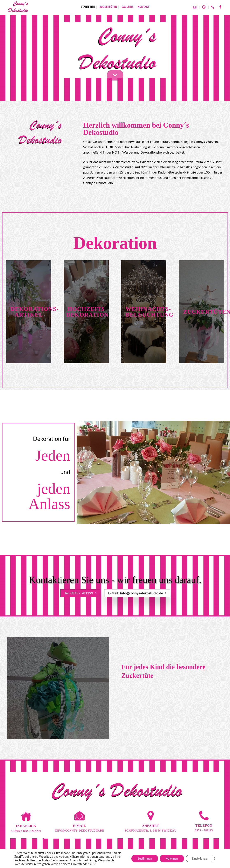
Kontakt (144, 7)
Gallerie (127, 7)
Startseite (88, 7)
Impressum (126, 856)
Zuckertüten (108, 7)
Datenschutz (106, 856)
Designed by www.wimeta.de (115, 862)
